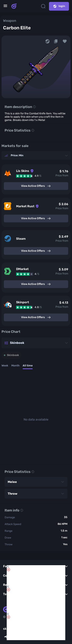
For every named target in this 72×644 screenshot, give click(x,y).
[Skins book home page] (14, 6)
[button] (65, 41)
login (59, 6)
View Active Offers (36, 186)
